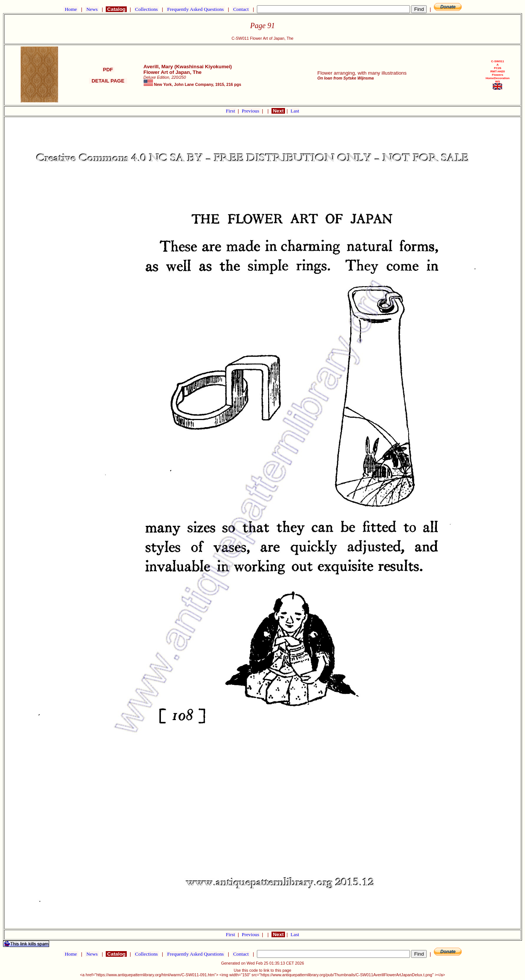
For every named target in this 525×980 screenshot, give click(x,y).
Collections (146, 9)
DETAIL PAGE (108, 81)
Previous (251, 111)
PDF (108, 70)
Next (278, 111)
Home (71, 9)
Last (295, 111)
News (92, 9)
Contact (241, 9)
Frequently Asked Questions (195, 9)
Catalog (116, 9)
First (231, 111)
